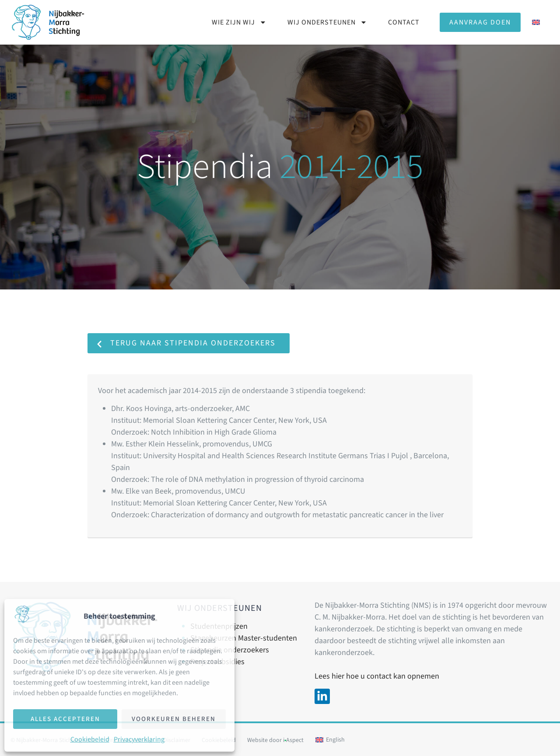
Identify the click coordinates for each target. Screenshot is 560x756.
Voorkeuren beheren (174, 719)
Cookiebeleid (90, 739)
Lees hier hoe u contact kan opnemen (377, 676)
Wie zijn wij (239, 22)
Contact (404, 22)
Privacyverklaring (139, 739)
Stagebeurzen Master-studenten (244, 638)
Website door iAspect (275, 740)
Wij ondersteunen (327, 22)
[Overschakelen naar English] (330, 740)
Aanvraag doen (480, 22)
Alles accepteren (65, 719)
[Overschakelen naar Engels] (536, 22)
